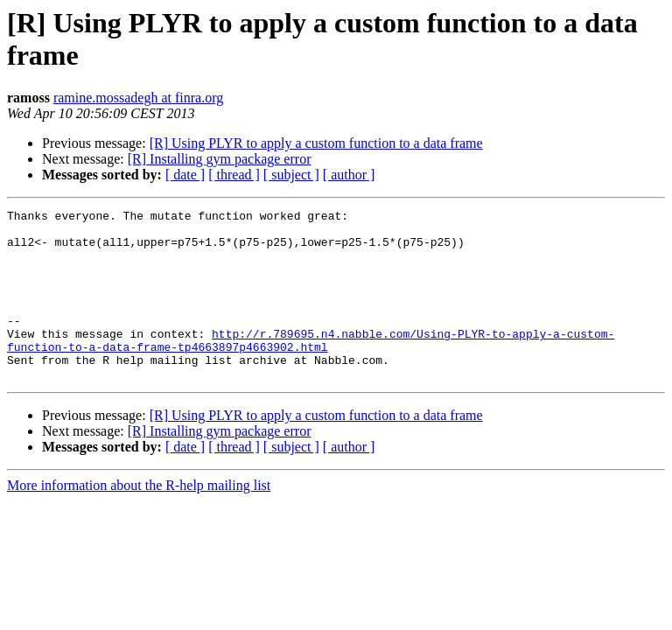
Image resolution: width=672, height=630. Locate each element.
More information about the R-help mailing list (139, 519)
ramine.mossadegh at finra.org (138, 98)
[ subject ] (291, 175)
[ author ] (349, 175)
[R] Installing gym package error (220, 159)
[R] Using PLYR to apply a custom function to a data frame (316, 143)
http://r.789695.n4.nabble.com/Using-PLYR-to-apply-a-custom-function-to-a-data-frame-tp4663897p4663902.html (311, 367)
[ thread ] (234, 175)
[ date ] (185, 175)
